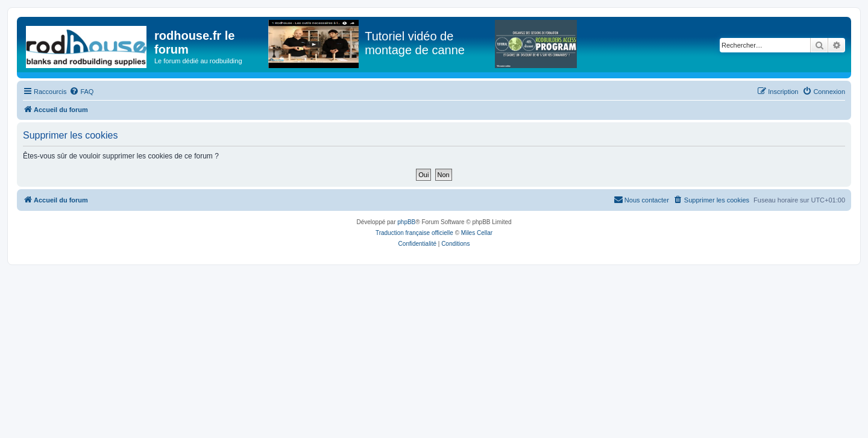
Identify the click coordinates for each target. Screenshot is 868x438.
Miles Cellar (477, 233)
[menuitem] (81, 92)
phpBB (406, 222)
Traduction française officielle (414, 233)
